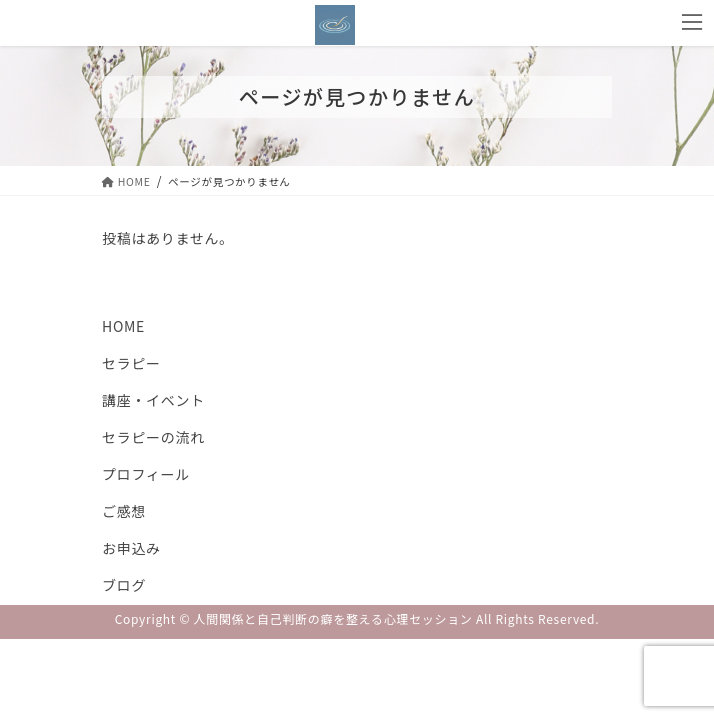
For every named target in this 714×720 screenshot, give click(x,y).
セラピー (131, 363)
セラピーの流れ (153, 437)
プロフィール (146, 474)
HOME (123, 326)
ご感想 (124, 511)
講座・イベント (153, 400)
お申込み (131, 548)
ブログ (124, 585)
